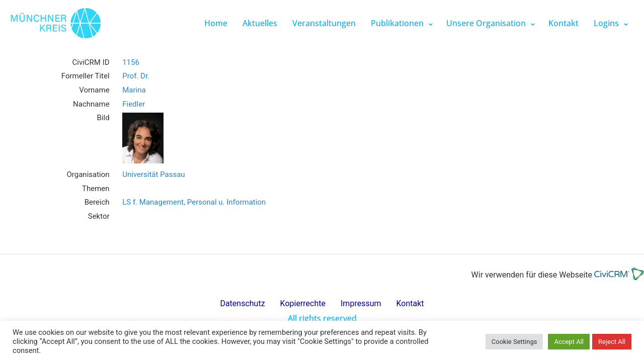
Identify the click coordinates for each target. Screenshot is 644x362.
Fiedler (134, 104)
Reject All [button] (612, 342)
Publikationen (397, 23)
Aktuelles (260, 23)
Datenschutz (242, 303)
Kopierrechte (303, 303)
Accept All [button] (569, 342)
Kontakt (563, 23)
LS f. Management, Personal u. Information (194, 202)
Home (216, 23)
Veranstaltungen (324, 23)
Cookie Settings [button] (514, 342)
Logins (606, 23)
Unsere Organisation (486, 23)
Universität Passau (153, 174)
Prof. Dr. (136, 76)
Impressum (361, 303)
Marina (134, 90)
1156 (131, 62)
